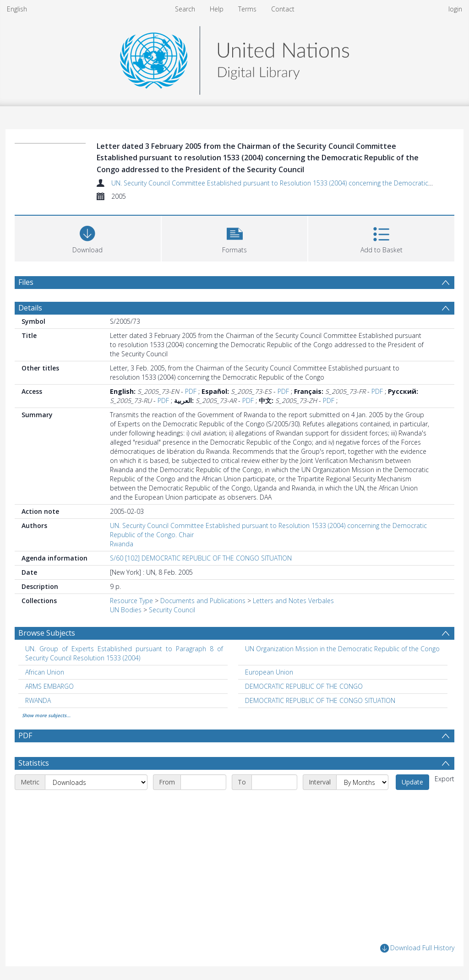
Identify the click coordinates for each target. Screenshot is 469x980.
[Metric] (96, 782)
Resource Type (131, 601)
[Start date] (203, 782)
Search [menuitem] (185, 9)
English (17, 9)
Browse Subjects (47, 633)
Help (217, 9)
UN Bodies (126, 610)
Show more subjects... (46, 715)
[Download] (88, 237)
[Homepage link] (234, 58)
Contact (283, 9)
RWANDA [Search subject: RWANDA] (38, 700)
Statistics (34, 763)
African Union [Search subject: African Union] (45, 672)
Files (26, 282)
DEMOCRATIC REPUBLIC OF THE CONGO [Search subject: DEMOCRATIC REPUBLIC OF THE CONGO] (304, 686)
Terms (247, 9)
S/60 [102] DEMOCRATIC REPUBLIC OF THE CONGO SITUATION (201, 558)
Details (30, 308)
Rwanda (122, 544)
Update (412, 782)
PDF (191, 391)
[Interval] (362, 782)
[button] (235, 237)
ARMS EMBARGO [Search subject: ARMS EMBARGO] (49, 686)
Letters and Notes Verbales (293, 601)
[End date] (274, 782)
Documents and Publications (203, 601)
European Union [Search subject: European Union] (269, 672)
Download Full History (417, 948)
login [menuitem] (455, 9)
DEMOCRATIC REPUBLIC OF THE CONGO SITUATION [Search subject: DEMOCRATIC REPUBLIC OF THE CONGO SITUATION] (320, 700)
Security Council (172, 610)
